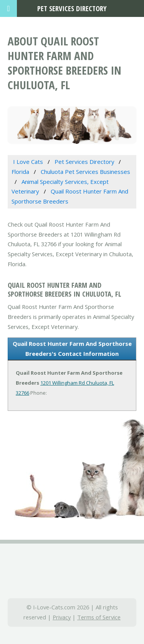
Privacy (62, 617)
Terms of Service (99, 617)
